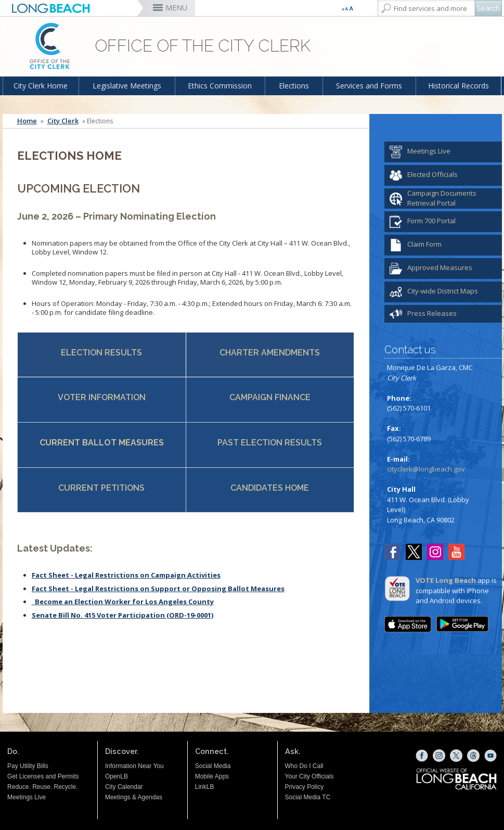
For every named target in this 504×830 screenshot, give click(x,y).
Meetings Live (27, 797)
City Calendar (124, 787)
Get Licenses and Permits (43, 776)
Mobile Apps (212, 776)
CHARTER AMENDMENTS (270, 353)
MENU (176, 8)
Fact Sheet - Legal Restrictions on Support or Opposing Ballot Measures (158, 589)
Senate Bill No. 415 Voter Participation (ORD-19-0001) (122, 615)
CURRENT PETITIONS (101, 488)
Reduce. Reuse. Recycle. (42, 787)
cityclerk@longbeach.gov (426, 469)
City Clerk (63, 121)
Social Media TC (308, 797)
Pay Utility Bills (28, 766)
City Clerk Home (41, 86)
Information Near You (134, 766)
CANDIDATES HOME (270, 488)
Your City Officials (309, 776)
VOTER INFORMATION (102, 397)
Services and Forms (369, 86)
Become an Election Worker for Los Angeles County (124, 602)
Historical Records (458, 86)
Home (27, 121)
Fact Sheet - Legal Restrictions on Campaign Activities (126, 575)
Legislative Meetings (127, 86)
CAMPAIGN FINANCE (270, 397)
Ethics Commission (220, 86)
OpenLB (117, 776)
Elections (294, 86)
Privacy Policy (305, 787)
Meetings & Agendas (134, 797)
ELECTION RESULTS (101, 353)
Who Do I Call (304, 766)
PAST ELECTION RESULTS (270, 443)
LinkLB (205, 787)
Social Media (213, 766)
